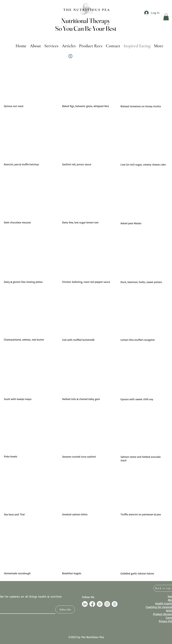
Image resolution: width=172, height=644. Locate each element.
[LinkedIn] (85, 604)
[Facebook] (92, 604)
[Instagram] (107, 604)
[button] (166, 17)
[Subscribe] (65, 609)
